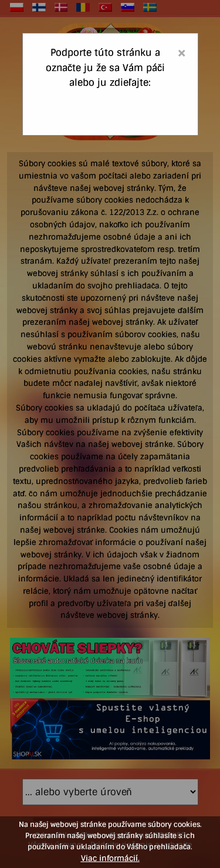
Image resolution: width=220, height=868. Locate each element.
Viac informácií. (110, 858)
